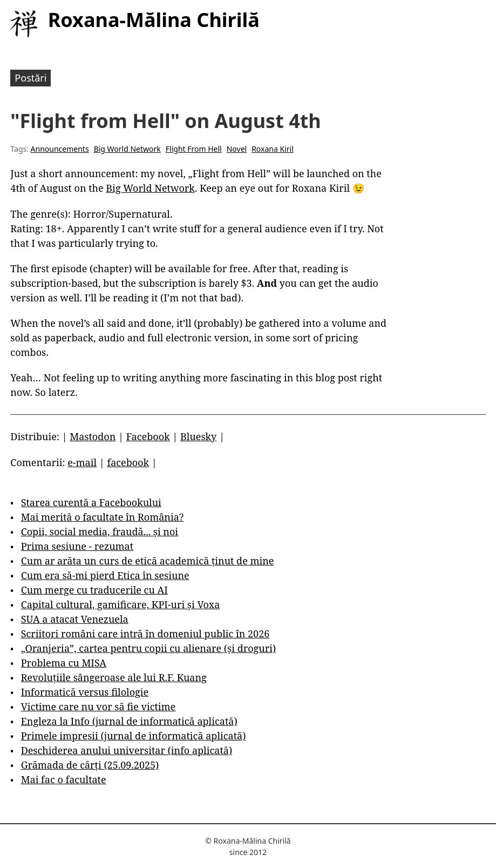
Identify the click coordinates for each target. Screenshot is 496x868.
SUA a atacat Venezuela (75, 619)
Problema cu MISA (64, 663)
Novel (237, 149)
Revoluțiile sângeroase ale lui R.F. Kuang (114, 677)
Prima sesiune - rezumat (77, 546)
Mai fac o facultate (64, 779)
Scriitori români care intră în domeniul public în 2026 (145, 634)
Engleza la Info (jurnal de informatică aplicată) (129, 721)
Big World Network (127, 149)
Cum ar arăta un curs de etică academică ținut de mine (148, 561)
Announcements (60, 149)
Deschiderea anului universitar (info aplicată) (127, 750)
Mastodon (93, 436)
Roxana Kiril (273, 149)
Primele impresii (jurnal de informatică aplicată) (134, 736)
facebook (128, 462)
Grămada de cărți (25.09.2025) (90, 765)
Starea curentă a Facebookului (91, 502)
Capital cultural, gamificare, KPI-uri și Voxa (121, 604)
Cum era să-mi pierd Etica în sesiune (105, 575)
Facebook (148, 436)
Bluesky (198, 436)
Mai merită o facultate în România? (103, 517)
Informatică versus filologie (85, 692)
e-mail (82, 462)
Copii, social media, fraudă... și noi (100, 531)
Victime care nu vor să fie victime (98, 706)
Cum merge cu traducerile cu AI (94, 590)
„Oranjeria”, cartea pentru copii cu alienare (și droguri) (148, 648)
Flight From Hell (194, 149)
